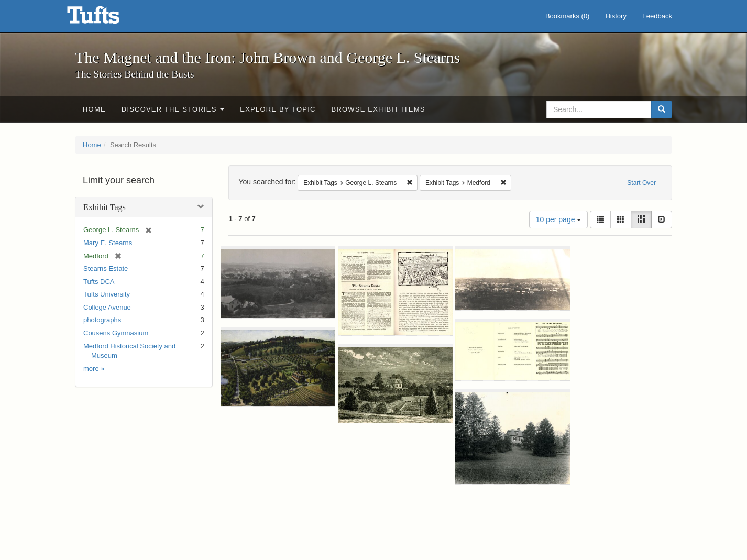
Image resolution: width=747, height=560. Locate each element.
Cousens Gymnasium (116, 333)
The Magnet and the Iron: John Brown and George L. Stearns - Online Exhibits (106, 18)
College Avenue (107, 307)
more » (94, 369)
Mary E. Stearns (108, 243)
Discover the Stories (173, 109)
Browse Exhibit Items (378, 109)
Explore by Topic (278, 109)
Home (94, 109)
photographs (102, 320)
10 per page (559, 219)
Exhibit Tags (105, 207)
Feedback (657, 16)
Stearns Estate (106, 268)
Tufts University (107, 294)
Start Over (641, 183)
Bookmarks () (568, 16)
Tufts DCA (99, 282)
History (616, 16)
